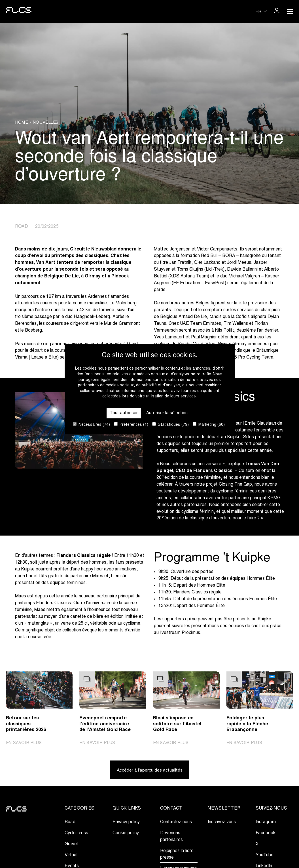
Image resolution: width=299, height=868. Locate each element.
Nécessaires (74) (91, 424)
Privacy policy (126, 822)
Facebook (266, 833)
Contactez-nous (176, 822)
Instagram (266, 822)
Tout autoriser (123, 413)
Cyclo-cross (76, 833)
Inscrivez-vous (222, 822)
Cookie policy (126, 833)
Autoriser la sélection (167, 413)
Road (70, 822)
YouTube (265, 856)
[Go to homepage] (16, 11)
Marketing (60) (209, 424)
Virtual (71, 856)
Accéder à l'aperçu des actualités (149, 771)
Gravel (71, 844)
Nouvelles (47, 122)
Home (22, 122)
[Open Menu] (290, 11)
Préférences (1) (131, 424)
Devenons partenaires (171, 837)
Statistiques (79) (170, 424)
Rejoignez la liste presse (177, 855)
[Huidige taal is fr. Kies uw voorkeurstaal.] (261, 11)
